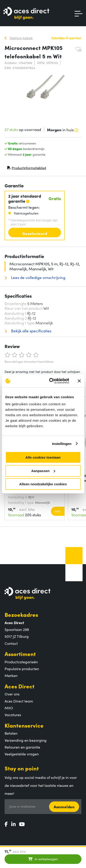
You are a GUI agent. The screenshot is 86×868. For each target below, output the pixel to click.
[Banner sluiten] (79, 381)
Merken (11, 675)
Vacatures (13, 715)
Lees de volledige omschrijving (38, 278)
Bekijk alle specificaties (31, 331)
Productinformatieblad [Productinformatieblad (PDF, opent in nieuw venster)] (27, 169)
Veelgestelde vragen (22, 754)
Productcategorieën (21, 662)
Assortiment (20, 654)
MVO (9, 708)
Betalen (11, 733)
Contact (11, 643)
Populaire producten (22, 669)
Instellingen (62, 444)
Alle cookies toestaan (43, 457)
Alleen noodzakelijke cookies (43, 484)
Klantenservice (24, 725)
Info (58, 511)
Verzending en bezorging (26, 740)
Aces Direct (19, 686)
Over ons (12, 694)
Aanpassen (43, 471)
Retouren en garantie (22, 747)
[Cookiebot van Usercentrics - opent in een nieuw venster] (51, 381)
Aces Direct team (19, 701)
